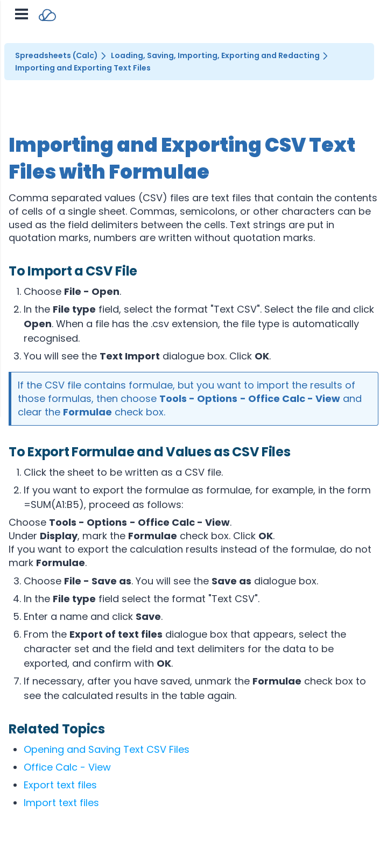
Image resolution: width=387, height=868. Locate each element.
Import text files (61, 803)
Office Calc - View (67, 767)
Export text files (60, 785)
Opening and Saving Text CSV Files (107, 749)
